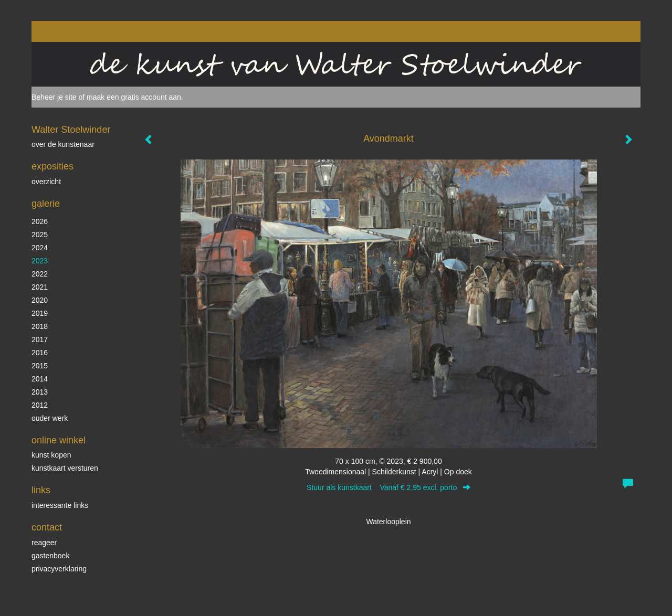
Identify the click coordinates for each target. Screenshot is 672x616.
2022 (40, 274)
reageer (44, 543)
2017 (40, 339)
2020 (40, 300)
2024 (40, 248)
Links (41, 490)
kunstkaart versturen (65, 468)
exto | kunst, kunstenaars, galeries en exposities (61, 31)
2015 (40, 366)
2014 (40, 379)
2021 (40, 287)
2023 (40, 261)
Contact (47, 527)
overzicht (46, 182)
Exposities (52, 166)
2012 (40, 405)
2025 (40, 235)
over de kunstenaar (63, 144)
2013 (40, 392)
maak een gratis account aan (134, 97)
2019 (40, 313)
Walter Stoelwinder (71, 130)
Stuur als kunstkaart (388, 487)
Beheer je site (54, 97)
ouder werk (50, 418)
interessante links (60, 505)
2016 (40, 353)
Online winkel (59, 440)
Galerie (46, 204)
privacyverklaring (59, 569)
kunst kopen (51, 455)
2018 (40, 326)
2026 (40, 221)
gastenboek (50, 556)
